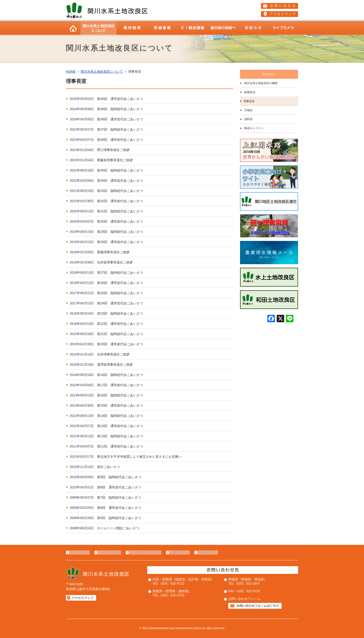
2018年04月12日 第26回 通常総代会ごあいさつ (106, 283)
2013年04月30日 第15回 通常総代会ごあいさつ (106, 405)
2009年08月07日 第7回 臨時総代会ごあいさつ (105, 497)
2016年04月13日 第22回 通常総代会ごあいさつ (106, 324)
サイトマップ (80, 553)
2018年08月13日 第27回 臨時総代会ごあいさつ (106, 273)
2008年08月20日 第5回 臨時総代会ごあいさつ (105, 518)
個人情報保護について (143, 553)
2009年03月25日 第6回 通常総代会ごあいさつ (105, 508)
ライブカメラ (283, 28)
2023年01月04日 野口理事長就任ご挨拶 (100, 150)
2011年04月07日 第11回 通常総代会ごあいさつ (106, 446)
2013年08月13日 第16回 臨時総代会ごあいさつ (106, 395)
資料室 (248, 119)
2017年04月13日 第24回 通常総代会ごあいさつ (106, 303)
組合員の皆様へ (223, 28)
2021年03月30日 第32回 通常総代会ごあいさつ (106, 201)
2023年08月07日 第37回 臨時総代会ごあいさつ (106, 129)
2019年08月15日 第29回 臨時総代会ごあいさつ (106, 232)
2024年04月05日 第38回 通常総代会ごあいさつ (106, 119)
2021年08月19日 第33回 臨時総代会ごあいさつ (106, 191)
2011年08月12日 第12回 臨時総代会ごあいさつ (106, 436)
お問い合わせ (177, 553)
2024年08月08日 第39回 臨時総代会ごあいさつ (106, 109)
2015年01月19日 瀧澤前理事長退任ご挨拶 (101, 365)
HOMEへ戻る (204, 553)
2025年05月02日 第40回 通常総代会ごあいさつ (106, 99)
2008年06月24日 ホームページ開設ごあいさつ (104, 528)
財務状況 (250, 92)
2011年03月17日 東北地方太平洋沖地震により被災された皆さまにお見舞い (126, 457)
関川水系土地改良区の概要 (261, 83)
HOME (73, 28)
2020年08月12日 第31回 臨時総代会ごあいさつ (106, 211)
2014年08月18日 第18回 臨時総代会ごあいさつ (106, 375)
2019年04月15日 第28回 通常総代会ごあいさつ (106, 242)
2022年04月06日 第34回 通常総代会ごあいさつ (106, 181)
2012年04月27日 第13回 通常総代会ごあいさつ (106, 426)
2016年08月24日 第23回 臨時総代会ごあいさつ (106, 313)
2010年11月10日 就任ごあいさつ (95, 467)
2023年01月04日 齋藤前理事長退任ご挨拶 (101, 160)
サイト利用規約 (109, 553)
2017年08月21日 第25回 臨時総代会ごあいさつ (106, 293)
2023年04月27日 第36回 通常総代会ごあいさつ (106, 140)
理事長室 (249, 101)
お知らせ (253, 28)
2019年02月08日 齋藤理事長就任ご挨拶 (100, 252)
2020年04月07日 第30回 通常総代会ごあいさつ (106, 221)
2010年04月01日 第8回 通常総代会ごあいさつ (105, 487)
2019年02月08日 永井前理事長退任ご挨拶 (101, 262)
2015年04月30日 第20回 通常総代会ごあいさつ (106, 344)
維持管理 (132, 28)
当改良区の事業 (162, 28)
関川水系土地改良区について (98, 28)
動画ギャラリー (254, 128)
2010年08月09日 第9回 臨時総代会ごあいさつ (105, 477)
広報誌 (248, 110)
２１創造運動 (192, 28)
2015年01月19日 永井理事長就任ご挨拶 (100, 354)
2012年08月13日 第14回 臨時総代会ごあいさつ (106, 416)
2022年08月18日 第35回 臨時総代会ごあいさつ (106, 170)
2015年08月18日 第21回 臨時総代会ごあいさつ (106, 334)
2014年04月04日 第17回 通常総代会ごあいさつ (106, 385)
